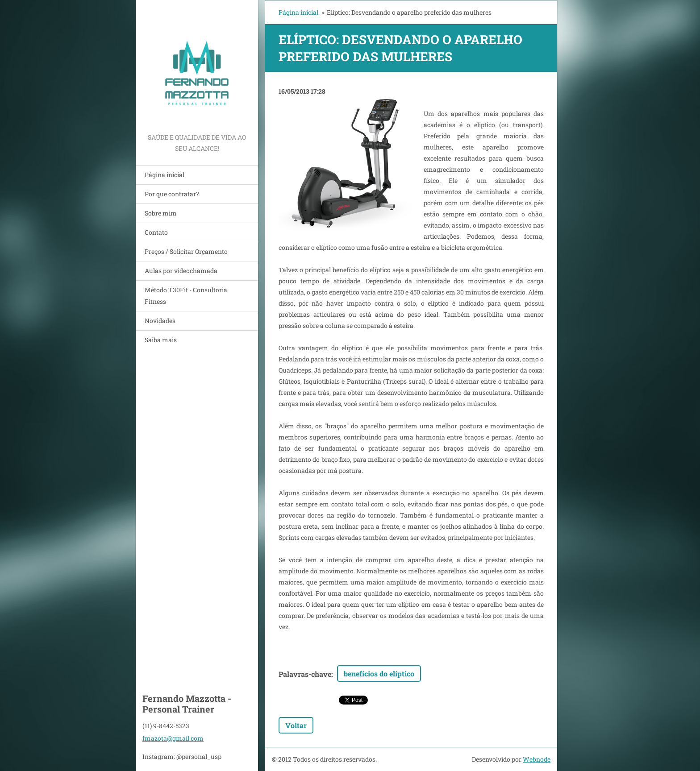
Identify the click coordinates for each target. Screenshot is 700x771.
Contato (156, 232)
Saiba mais (161, 340)
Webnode (537, 759)
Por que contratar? (172, 194)
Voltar (296, 725)
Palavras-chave (305, 674)
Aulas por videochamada (181, 271)
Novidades (160, 321)
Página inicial (165, 175)
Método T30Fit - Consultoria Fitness (186, 296)
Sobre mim (161, 213)
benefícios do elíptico (379, 674)
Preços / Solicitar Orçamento (186, 251)
